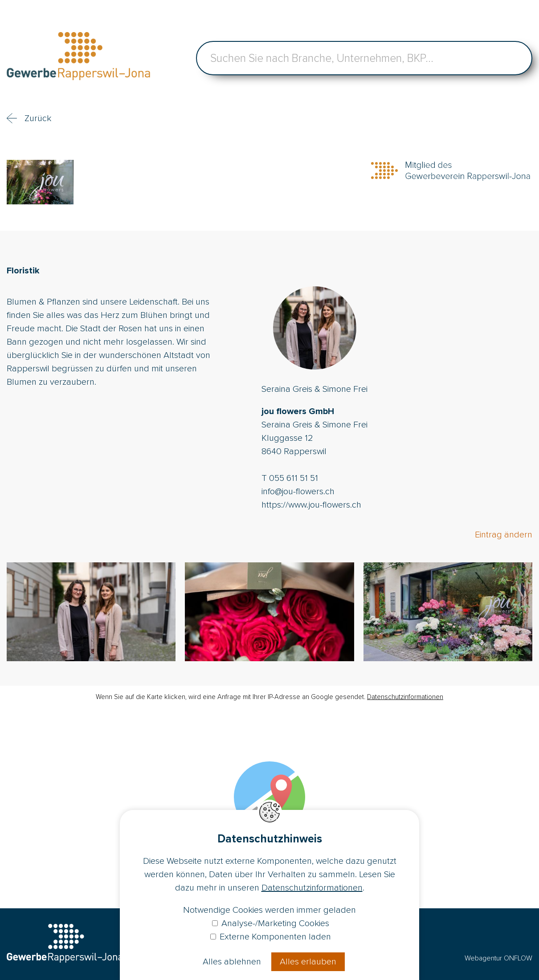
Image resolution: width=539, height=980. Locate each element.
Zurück (38, 118)
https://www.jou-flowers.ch (311, 505)
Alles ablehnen (232, 962)
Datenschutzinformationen (405, 697)
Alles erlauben (308, 962)
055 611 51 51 (294, 478)
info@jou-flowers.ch (298, 492)
